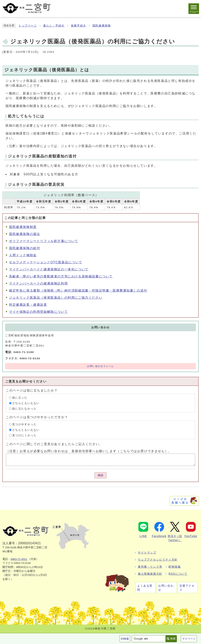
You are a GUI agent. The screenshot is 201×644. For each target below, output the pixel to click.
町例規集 (175, 567)
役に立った (20, 398)
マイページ (189, 639)
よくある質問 (145, 588)
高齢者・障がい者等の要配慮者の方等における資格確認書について (61, 276)
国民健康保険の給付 (25, 248)
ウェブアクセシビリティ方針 (158, 560)
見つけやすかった (24, 424)
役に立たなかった (24, 409)
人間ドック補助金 (23, 255)
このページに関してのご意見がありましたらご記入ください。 (54, 444)
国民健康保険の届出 (25, 234)
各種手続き (79, 26)
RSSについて (178, 574)
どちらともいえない (26, 403)
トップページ (28, 26)
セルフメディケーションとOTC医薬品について (46, 262)
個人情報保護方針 (150, 574)
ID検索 (125, 639)
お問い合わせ (166, 588)
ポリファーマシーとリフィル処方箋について (44, 241)
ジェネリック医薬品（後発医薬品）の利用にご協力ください (56, 298)
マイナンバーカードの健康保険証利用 (38, 283)
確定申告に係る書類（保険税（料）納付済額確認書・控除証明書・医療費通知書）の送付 (78, 290)
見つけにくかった (24, 435)
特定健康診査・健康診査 (28, 305)
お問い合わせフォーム (100, 366)
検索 (173, 639)
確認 (100, 475)
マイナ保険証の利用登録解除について (38, 312)
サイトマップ (147, 553)
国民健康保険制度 (23, 227)
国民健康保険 (102, 26)
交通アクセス (187, 588)
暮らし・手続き (54, 26)
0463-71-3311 (19, 559)
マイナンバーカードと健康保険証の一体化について (49, 269)
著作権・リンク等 (150, 567)
